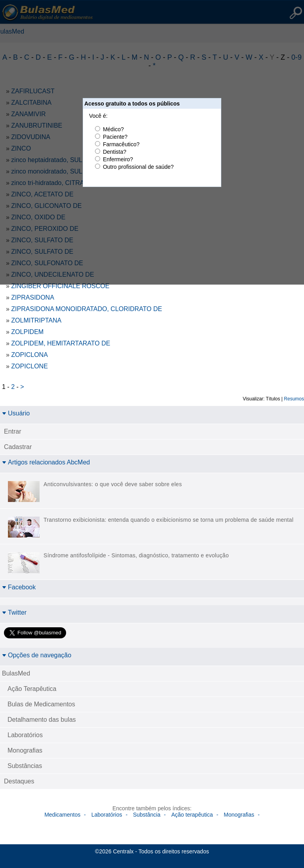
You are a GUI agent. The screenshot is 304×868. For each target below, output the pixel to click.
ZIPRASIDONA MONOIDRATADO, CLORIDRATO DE (86, 309)
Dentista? (115, 152)
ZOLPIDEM (27, 332)
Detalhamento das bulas (42, 720)
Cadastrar (18, 447)
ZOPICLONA (29, 355)
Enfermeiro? (118, 159)
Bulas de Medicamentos (41, 704)
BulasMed (16, 673)
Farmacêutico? (121, 144)
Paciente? (115, 137)
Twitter (14, 612)
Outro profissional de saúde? (138, 167)
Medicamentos (62, 815)
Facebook (19, 587)
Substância (147, 815)
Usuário (16, 413)
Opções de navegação (37, 655)
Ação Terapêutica (32, 689)
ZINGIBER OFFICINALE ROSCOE (60, 286)
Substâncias (25, 766)
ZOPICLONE (29, 366)
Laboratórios (25, 735)
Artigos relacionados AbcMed (46, 462)
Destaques (19, 781)
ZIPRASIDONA (32, 297)
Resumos (294, 399)
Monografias (25, 750)
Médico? (113, 129)
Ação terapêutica (192, 815)
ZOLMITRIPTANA (36, 320)
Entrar (13, 431)
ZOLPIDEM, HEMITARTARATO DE (61, 343)
